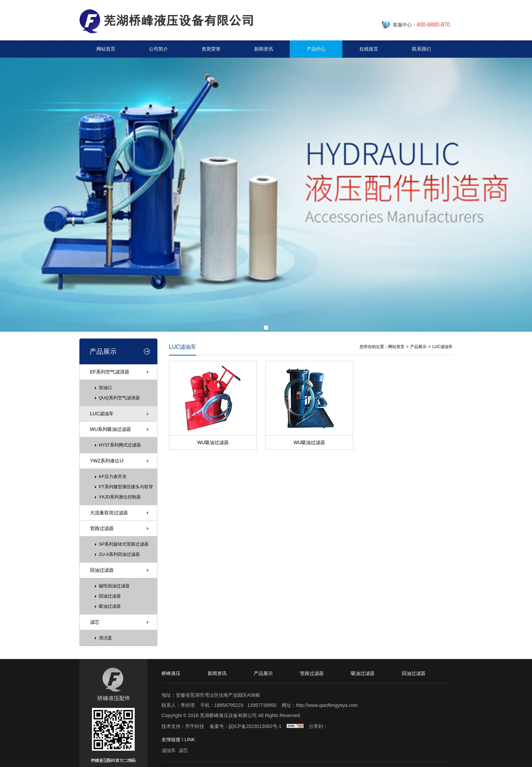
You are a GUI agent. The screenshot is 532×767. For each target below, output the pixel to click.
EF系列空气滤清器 (110, 372)
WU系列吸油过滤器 (110, 429)
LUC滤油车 (102, 414)
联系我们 (421, 49)
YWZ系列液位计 (107, 461)
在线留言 (369, 49)
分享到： (318, 726)
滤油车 (169, 750)
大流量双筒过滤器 (109, 513)
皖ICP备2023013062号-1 (255, 726)
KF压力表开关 (113, 477)
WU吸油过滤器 (213, 442)
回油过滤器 (102, 570)
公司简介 (158, 49)
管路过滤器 (102, 528)
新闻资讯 (264, 49)
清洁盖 (105, 638)
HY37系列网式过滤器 (120, 445)
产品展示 (418, 347)
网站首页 (106, 49)
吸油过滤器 (110, 606)
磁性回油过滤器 (114, 586)
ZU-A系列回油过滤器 (119, 554)
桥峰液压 (171, 673)
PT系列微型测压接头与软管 (126, 487)
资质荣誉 (211, 49)
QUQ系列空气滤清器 (119, 398)
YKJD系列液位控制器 (120, 497)
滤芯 (95, 622)
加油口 (105, 388)
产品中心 (316, 49)
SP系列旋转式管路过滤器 (124, 544)
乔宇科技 (195, 726)
